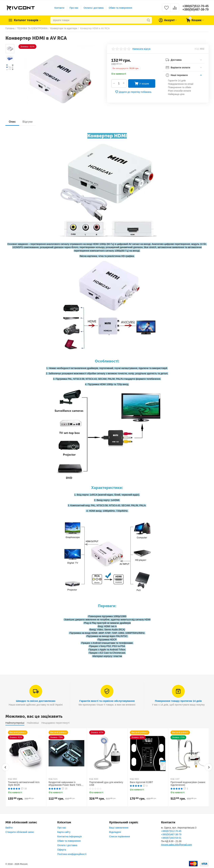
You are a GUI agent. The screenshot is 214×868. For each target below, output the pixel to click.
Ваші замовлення (119, 828)
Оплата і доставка (94, 8)
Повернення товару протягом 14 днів (178, 701)
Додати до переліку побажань (133, 92)
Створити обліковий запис (20, 832)
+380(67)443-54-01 (171, 838)
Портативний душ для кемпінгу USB (106, 784)
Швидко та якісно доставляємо (36, 701)
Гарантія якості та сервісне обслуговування (107, 701)
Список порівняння (120, 836)
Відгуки (28, 122)
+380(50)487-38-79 (195, 9)
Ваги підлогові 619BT (141, 782)
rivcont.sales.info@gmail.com (176, 845)
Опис (12, 122)
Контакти (59, 8)
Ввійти (9, 828)
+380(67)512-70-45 (195, 6)
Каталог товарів (26, 20)
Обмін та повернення (120, 8)
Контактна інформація (69, 836)
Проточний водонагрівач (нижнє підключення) (188, 784)
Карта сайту (64, 832)
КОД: (197, 49)
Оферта (62, 850)
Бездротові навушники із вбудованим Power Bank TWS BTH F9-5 (65, 784)
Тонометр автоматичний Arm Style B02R (24, 784)
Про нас (74, 8)
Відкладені (115, 832)
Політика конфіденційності (72, 854)
